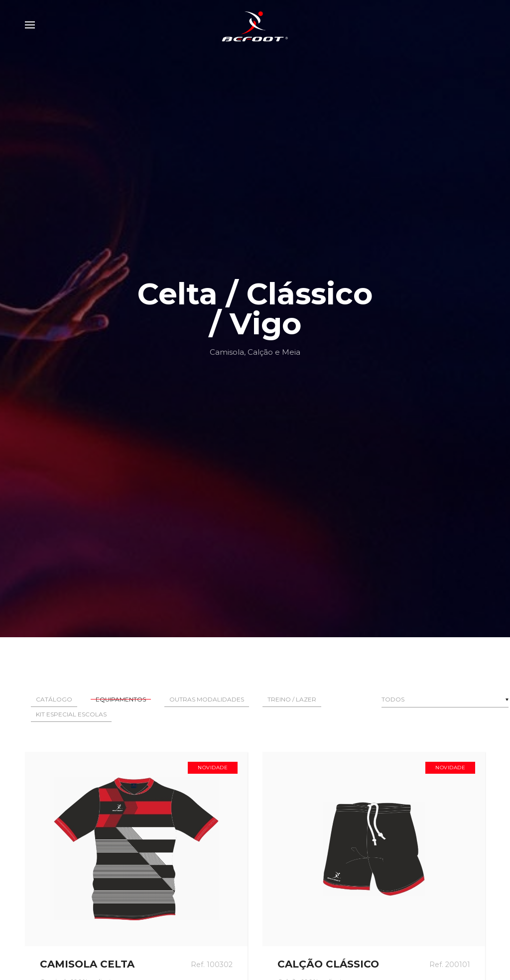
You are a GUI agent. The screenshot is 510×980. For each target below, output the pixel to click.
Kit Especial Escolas (71, 714)
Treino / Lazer (292, 699)
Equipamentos (121, 699)
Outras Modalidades (207, 699)
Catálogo (54, 699)
